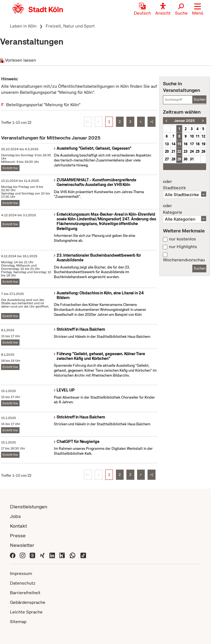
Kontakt (18, 526)
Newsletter (22, 545)
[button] (198, 10)
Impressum (21, 573)
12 (203, 136)
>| (152, 122)
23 (185, 151)
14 (173, 144)
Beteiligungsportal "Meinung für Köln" (43, 105)
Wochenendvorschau (184, 260)
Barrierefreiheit (25, 593)
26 (203, 151)
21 (173, 151)
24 (192, 151)
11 (198, 136)
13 (167, 144)
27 (167, 159)
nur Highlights (183, 247)
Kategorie (185, 209)
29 (179, 159)
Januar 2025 (184, 121)
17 (192, 144)
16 (185, 144)
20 (167, 151)
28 (173, 159)
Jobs (15, 516)
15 (179, 144)
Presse (18, 535)
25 (198, 151)
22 (179, 151)
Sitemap (18, 622)
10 (192, 136)
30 (185, 159)
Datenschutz (23, 583)
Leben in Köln (23, 26)
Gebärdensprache (28, 602)
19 (203, 144)
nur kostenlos (182, 239)
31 (192, 159)
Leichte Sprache (26, 612)
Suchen (200, 99)
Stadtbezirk (185, 185)
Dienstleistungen (29, 507)
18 (198, 144)
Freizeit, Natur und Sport (70, 26)
